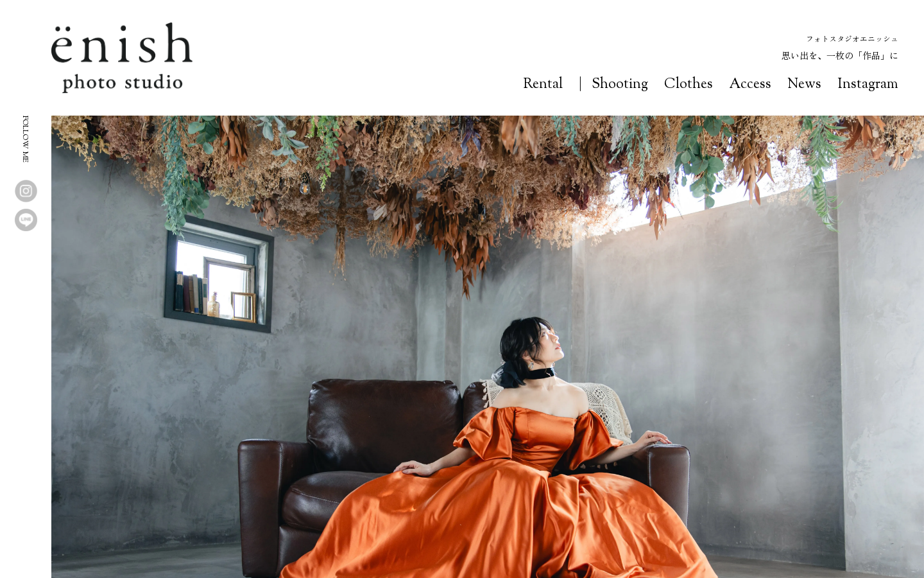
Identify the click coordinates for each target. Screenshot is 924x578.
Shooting (620, 85)
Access (750, 85)
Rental (543, 85)
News (804, 85)
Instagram (868, 85)
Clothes (689, 85)
